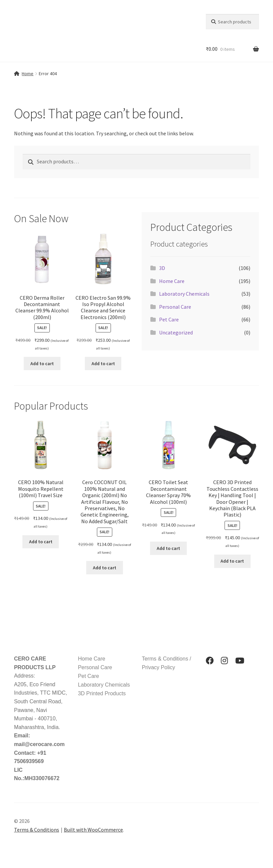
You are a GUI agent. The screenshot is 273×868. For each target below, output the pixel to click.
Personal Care (175, 307)
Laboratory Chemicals (184, 294)
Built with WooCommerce (93, 830)
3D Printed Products (102, 693)
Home (28, 74)
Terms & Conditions (37, 830)
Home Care (172, 281)
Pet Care (169, 319)
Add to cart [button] (42, 364)
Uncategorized (176, 332)
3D (162, 268)
